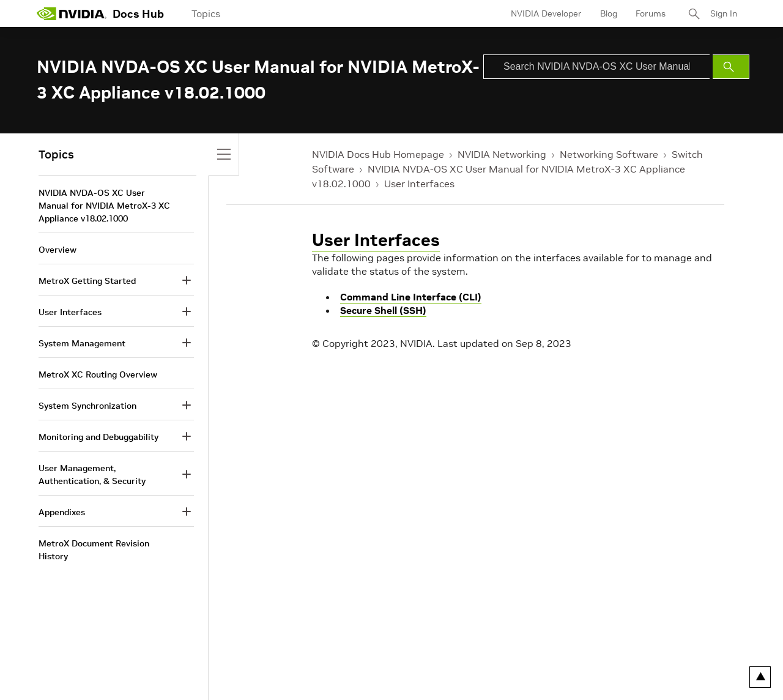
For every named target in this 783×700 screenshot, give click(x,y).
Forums (651, 13)
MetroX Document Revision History (94, 550)
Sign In (724, 13)
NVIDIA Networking (502, 154)
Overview (58, 250)
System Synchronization (87, 406)
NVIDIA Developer (546, 13)
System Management (82, 343)
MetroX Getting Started (87, 281)
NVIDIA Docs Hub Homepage (378, 154)
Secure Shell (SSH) (383, 310)
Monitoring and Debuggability (98, 437)
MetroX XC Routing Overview (98, 374)
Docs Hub (138, 14)
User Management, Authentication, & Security (92, 475)
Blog (609, 13)
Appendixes (62, 512)
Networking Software (609, 154)
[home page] (72, 13)
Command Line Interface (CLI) (411, 297)
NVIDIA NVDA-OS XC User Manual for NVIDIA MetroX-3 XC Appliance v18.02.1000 (104, 206)
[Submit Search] (731, 67)
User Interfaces (419, 184)
